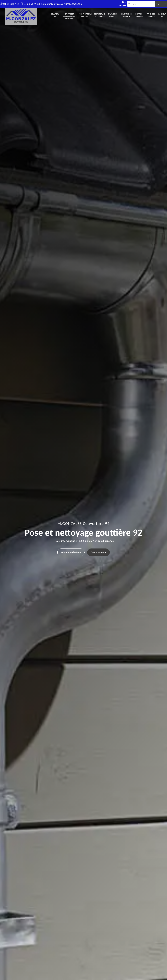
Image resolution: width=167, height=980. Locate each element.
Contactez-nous (98, 552)
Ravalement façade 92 (113, 15)
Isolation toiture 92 (139, 15)
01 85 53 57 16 (11, 4)
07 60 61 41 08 (32, 4)
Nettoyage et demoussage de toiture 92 (69, 16)
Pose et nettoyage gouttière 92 (85, 15)
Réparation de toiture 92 (126, 15)
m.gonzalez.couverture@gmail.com (63, 4)
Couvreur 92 (55, 15)
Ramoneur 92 (162, 15)
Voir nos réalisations (71, 552)
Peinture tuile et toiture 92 (100, 15)
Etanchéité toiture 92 (151, 15)
